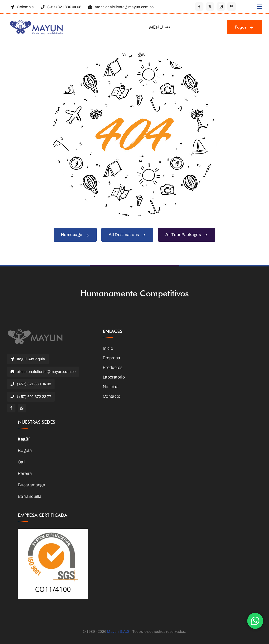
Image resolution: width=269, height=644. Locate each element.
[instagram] (221, 7)
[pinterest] (232, 7)
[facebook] (199, 7)
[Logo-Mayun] (36, 22)
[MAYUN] (35, 331)
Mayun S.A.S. (119, 631)
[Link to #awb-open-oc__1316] (260, 7)
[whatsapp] (22, 408)
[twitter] (210, 7)
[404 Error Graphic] (135, 55)
